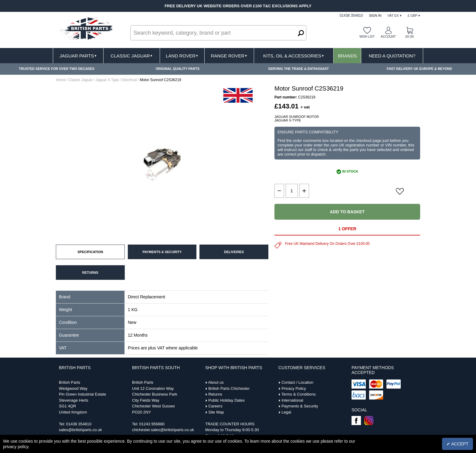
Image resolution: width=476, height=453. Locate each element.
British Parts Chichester (229, 388)
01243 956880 (152, 424)
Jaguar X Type (107, 80)
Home (61, 80)
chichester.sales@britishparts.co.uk (163, 430)
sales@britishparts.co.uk (80, 430)
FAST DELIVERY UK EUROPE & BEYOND (419, 69)
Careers (215, 406)
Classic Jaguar (132, 56)
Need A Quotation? (392, 56)
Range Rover (229, 56)
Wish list (367, 37)
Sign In (375, 15)
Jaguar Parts (78, 56)
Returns (215, 394)
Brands (347, 56)
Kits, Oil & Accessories (294, 56)
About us (216, 382)
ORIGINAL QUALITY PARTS (178, 69)
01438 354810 (79, 424)
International (292, 400)
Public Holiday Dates (226, 400)
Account (388, 37)
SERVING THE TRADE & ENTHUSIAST (298, 69)
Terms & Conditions (299, 394)
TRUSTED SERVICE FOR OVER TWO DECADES (57, 69)
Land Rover (182, 56)
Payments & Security (300, 406)
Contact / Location (297, 382)
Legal (286, 412)
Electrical (129, 80)
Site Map (216, 412)
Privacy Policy (294, 388)
